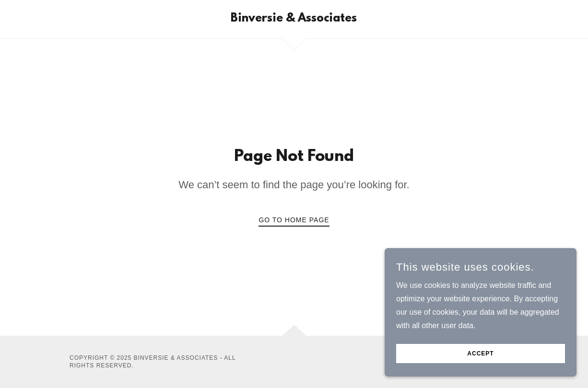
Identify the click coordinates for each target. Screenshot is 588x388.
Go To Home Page (294, 220)
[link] (294, 19)
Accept (480, 360)
